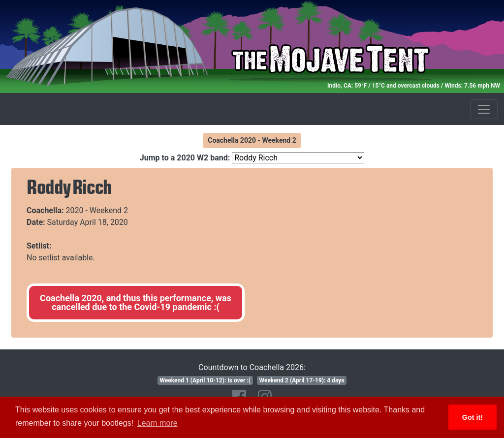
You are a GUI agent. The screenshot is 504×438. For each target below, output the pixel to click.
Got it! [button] (472, 417)
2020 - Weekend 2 (97, 210)
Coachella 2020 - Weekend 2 (252, 140)
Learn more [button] (157, 423)
